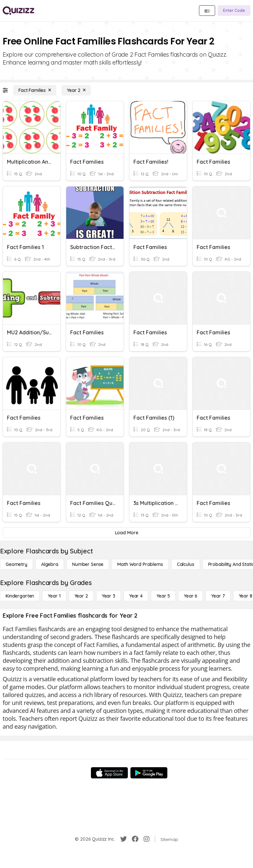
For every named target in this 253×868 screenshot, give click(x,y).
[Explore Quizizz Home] (18, 11)
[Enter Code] (234, 11)
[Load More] (126, 533)
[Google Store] (149, 773)
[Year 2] (76, 90)
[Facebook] (135, 839)
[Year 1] (54, 596)
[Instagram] (147, 839)
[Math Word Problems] (140, 564)
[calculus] (186, 564)
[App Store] (109, 773)
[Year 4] (136, 596)
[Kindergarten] (20, 596)
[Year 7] (218, 596)
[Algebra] (50, 564)
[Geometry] (16, 564)
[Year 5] (163, 596)
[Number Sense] (88, 564)
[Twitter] (124, 839)
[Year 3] (109, 596)
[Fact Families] (35, 90)
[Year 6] (191, 596)
